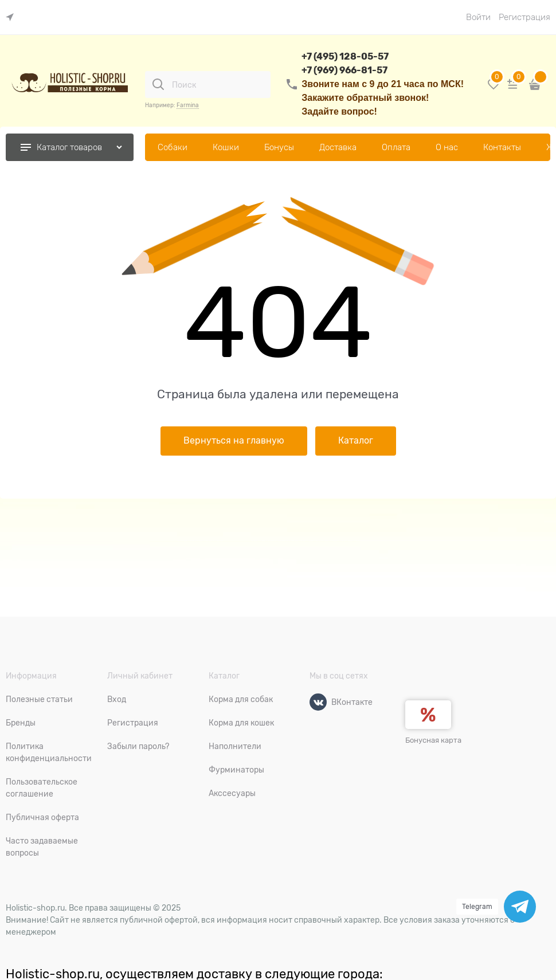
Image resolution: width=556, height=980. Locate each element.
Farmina (188, 105)
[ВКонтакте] (318, 702)
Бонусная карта (433, 740)
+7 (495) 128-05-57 (345, 56)
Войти (478, 17)
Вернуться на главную (234, 441)
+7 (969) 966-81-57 (344, 70)
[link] (13, 17)
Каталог (356, 441)
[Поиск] (158, 84)
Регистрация (524, 17)
